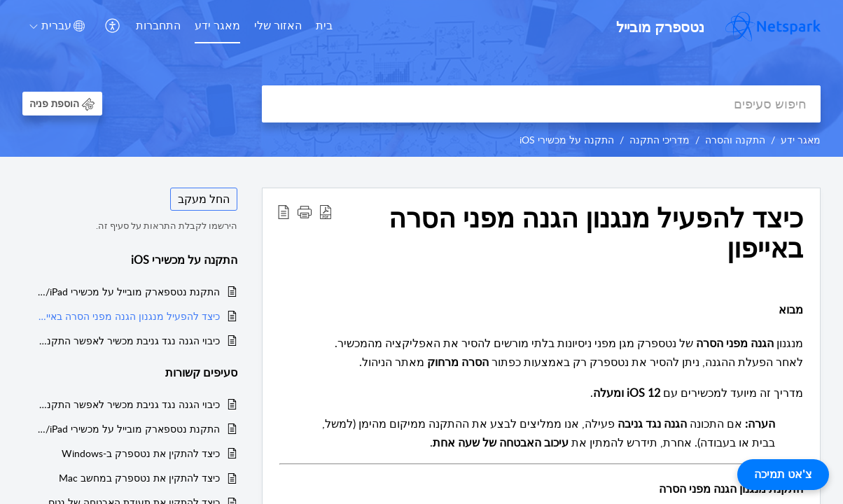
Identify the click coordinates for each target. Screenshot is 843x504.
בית (324, 25)
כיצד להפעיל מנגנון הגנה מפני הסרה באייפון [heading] (596, 233)
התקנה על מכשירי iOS (567, 140)
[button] (111, 26)
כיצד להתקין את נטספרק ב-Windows (141, 453)
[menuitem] (324, 27)
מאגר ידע (217, 25)
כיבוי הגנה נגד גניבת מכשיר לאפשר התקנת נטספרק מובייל (128, 341)
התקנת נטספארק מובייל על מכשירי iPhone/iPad (128, 292)
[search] (541, 104)
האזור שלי (278, 25)
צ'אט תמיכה (783, 474)
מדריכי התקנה (660, 140)
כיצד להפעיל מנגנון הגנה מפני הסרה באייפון (128, 316)
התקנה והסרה (735, 140)
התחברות (158, 25)
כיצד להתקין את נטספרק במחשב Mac (139, 478)
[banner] (421, 78)
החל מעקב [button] (204, 199)
